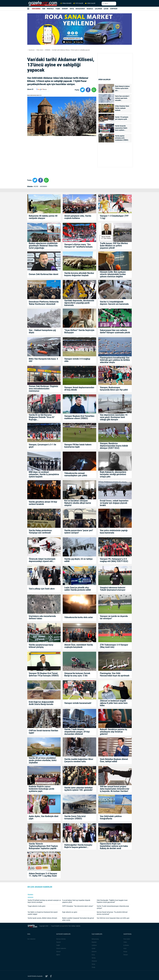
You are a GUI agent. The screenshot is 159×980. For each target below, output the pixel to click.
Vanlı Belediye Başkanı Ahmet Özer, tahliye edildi (114, 760)
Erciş (94, 955)
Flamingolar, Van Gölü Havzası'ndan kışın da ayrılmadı (115, 674)
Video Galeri (40, 50)
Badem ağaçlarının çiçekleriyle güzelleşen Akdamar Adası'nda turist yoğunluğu (43, 246)
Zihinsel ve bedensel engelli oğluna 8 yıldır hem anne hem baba (114, 703)
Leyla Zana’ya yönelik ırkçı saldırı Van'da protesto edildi (78, 589)
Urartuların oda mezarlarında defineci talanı (42, 617)
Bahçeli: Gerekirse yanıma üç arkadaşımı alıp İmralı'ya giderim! (113, 732)
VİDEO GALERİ (90, 3)
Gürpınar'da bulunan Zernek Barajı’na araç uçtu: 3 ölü (77, 674)
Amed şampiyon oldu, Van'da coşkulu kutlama (78, 217)
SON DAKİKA (36, 9)
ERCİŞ (72, 9)
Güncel (59, 952)
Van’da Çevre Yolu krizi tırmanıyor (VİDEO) (75, 817)
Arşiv (125, 948)
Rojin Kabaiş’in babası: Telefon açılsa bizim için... (123, 88)
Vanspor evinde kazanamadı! (78, 703)
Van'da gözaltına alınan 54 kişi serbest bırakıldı (43, 503)
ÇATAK (106, 9)
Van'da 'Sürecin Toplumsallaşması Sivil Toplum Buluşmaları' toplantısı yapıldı (43, 846)
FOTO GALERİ (78, 3)
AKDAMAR (44, 186)
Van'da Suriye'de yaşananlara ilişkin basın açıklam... (121, 128)
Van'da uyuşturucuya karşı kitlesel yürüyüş (41, 646)
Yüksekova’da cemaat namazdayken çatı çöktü (76, 474)
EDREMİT (65, 9)
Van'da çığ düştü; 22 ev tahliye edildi (78, 560)
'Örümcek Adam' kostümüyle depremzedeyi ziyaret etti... (42, 560)
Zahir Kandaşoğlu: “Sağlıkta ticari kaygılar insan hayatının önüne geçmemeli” (112, 901)
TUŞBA (58, 9)
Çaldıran (95, 945)
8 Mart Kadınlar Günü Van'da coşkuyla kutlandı (122, 108)
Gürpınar (95, 961)
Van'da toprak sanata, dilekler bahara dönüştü (42, 918)
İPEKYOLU (50, 9)
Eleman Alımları (61, 939)
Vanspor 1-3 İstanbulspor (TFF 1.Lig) (114, 217)
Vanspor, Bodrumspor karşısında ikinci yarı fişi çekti (114, 389)
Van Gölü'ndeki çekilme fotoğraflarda (111, 817)
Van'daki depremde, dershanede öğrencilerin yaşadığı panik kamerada (79, 303)
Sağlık (59, 945)
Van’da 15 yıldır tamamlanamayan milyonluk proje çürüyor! (113, 907)
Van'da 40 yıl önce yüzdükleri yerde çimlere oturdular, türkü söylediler (43, 760)
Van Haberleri (31, 939)
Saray (94, 964)
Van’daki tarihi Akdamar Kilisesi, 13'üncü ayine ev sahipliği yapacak (71, 50)
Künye (126, 952)
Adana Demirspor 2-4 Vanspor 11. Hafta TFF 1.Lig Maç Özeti (43, 875)
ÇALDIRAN (98, 9)
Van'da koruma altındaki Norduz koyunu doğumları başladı (79, 274)
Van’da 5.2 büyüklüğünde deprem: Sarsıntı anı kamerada (114, 303)
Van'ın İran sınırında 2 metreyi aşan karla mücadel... (122, 98)
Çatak (94, 948)
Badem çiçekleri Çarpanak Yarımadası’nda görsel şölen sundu (78, 919)
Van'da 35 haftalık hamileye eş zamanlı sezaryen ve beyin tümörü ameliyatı (44, 901)
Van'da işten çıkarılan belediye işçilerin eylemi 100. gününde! (78, 789)
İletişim (126, 955)
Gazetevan (31, 50)
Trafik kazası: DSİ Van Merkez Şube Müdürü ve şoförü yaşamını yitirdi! (114, 246)
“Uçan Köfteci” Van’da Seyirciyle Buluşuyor (79, 331)
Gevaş (94, 958)
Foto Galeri (127, 939)
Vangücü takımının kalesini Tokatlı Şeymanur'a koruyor (113, 589)
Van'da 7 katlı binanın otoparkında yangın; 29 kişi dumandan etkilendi (77, 732)
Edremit (95, 952)
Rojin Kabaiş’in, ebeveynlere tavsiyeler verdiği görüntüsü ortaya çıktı (113, 474)
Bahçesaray (96, 939)
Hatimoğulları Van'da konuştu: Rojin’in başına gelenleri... (78, 846)
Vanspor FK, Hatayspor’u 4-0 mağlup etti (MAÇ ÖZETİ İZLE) (114, 560)
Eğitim (59, 955)
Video (126, 942)
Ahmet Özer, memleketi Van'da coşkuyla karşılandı (79, 646)
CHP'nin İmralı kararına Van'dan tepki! (43, 732)
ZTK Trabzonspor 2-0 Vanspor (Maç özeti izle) (114, 646)
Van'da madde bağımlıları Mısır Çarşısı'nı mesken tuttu (79, 760)
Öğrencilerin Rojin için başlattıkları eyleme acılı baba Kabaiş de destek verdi (114, 846)
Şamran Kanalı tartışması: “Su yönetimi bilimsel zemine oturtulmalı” (112, 913)
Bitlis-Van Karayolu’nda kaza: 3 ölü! (43, 360)
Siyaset (59, 942)
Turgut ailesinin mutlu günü (37, 906)
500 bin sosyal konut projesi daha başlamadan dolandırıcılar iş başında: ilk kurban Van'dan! (115, 789)
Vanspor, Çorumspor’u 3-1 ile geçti (42, 446)
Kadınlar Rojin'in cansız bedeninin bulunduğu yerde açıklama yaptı (42, 789)
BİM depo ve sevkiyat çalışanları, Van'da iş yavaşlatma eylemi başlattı (44, 474)
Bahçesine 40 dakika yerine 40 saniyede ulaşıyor (43, 217)
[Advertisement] (12, 38)
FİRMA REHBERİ (66, 3)
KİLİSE (36, 186)
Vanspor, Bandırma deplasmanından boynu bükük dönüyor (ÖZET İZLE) (114, 446)
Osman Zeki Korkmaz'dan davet (44, 274)
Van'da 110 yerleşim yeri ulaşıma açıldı (122, 118)
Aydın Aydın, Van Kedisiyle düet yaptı (44, 817)
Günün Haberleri (62, 948)
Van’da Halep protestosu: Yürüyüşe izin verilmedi (41, 532)
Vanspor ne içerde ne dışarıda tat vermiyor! (114, 617)
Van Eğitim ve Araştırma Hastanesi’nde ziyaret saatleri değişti (43, 913)
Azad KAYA (65, 926)
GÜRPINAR (114, 9)
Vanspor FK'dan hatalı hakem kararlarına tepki (78, 446)
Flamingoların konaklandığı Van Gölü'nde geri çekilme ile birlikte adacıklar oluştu (115, 360)
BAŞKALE (90, 9)
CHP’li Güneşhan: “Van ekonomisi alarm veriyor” (78, 906)
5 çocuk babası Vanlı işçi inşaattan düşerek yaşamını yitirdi (76, 901)
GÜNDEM (47, 50)
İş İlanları (127, 945)
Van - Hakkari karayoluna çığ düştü (42, 331)
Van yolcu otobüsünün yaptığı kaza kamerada (114, 532)
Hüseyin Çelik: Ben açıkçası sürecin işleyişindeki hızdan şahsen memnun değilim (113, 274)
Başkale (95, 942)
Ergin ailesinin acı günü (70, 912)
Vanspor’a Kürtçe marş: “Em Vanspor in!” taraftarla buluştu (78, 246)
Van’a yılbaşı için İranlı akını (42, 589)
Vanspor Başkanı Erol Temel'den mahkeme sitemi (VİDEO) (79, 417)
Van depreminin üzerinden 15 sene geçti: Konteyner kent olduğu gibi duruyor (114, 417)
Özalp (94, 967)
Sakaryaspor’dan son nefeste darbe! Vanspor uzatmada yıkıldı (115, 331)
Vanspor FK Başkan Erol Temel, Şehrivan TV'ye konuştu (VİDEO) (44, 674)
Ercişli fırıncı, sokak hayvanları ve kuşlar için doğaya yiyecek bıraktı (114, 503)
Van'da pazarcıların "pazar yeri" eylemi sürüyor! (79, 532)
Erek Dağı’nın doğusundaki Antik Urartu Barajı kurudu (41, 703)
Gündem (30, 895)
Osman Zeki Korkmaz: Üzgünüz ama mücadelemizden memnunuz (44, 389)
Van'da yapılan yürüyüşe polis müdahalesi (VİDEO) (122, 138)
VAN (44, 9)
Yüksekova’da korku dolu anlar (79, 617)
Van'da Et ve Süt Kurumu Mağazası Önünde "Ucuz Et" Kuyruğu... (42, 417)
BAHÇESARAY (80, 9)
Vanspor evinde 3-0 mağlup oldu (77, 360)
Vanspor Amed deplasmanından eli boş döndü (79, 389)
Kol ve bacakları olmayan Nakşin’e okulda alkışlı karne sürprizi (78, 503)
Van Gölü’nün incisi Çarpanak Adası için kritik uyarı (113, 918)
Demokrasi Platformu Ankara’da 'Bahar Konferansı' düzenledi (44, 303)
